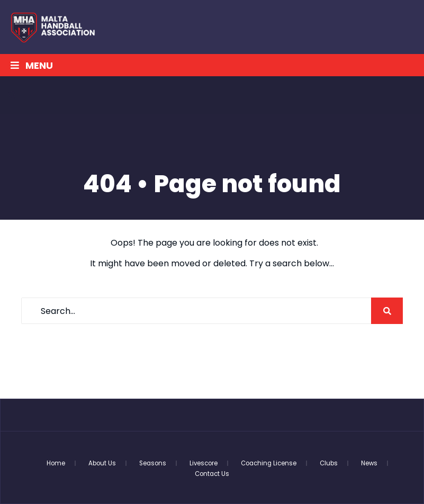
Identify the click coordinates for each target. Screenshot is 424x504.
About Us (102, 463)
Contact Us (212, 474)
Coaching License (269, 463)
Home (56, 463)
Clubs (329, 463)
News (369, 463)
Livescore (204, 463)
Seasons (153, 463)
